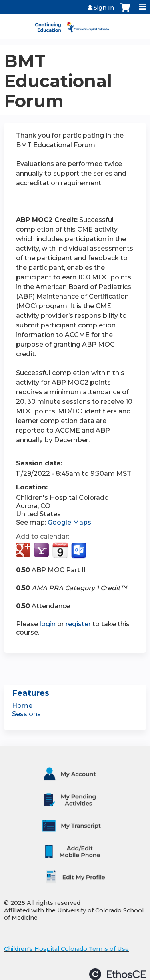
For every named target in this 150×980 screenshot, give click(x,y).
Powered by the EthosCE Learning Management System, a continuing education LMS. (118, 974)
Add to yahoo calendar (42, 551)
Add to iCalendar (60, 550)
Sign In (104, 8)
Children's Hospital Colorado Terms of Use (66, 949)
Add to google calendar (24, 551)
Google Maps (69, 522)
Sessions (26, 714)
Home (22, 706)
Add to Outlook (79, 551)
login (48, 624)
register (78, 624)
